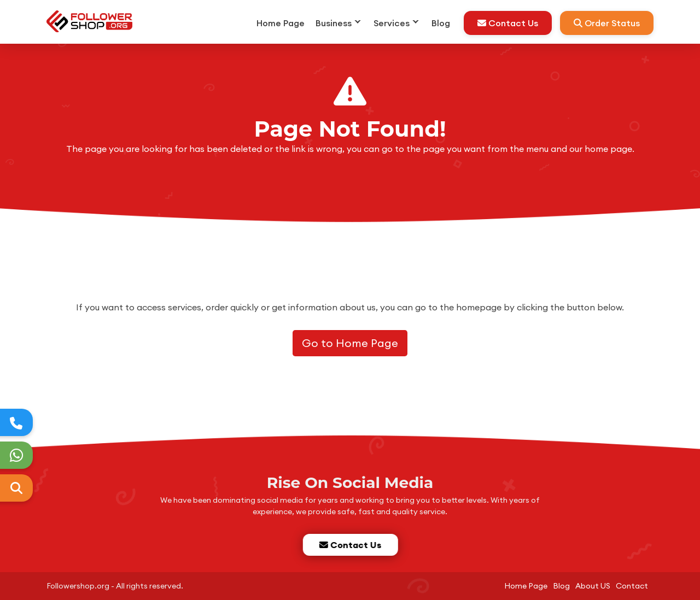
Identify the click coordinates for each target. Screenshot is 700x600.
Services (392, 23)
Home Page (281, 23)
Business (334, 23)
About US (593, 586)
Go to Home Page (350, 343)
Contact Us (508, 23)
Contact (632, 586)
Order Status (607, 23)
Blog (441, 23)
